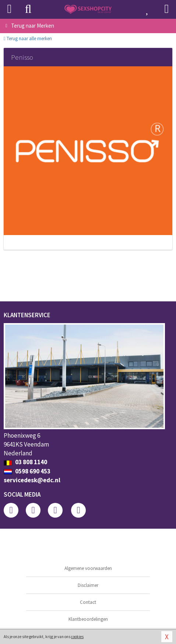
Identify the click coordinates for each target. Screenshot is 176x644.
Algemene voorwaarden (88, 568)
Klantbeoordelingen (88, 619)
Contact (88, 602)
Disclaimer (88, 585)
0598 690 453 (27, 471)
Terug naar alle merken (28, 38)
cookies (77, 637)
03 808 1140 (25, 462)
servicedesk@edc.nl (32, 480)
